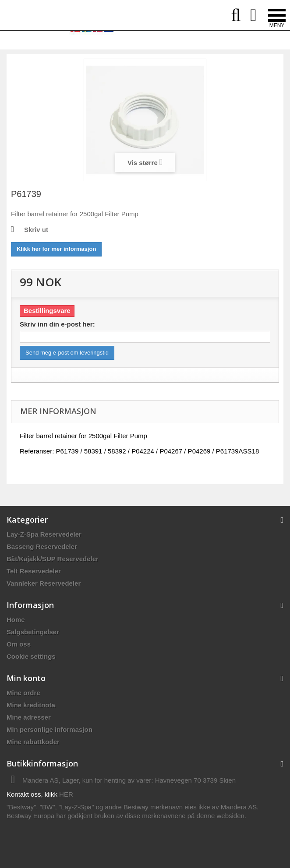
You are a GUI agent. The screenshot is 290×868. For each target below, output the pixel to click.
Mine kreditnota (31, 705)
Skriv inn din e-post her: (57, 324)
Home (16, 620)
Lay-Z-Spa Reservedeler (44, 534)
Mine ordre (23, 693)
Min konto (26, 678)
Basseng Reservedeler (42, 546)
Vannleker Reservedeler (44, 583)
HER (66, 794)
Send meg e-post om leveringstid (67, 353)
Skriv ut (36, 230)
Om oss (19, 644)
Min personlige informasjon (50, 729)
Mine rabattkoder (33, 742)
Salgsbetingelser (33, 632)
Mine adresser (29, 717)
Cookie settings (31, 656)
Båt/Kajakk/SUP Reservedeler (53, 559)
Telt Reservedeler (34, 571)
